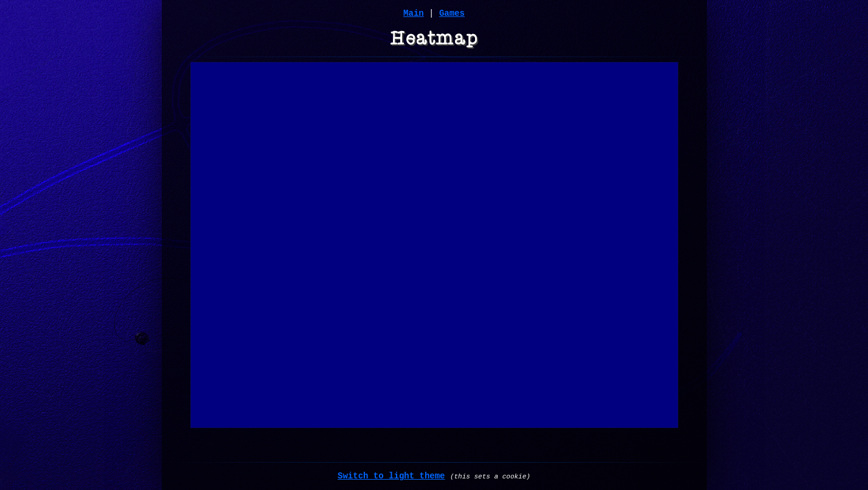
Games (452, 13)
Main (414, 13)
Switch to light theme (391, 476)
